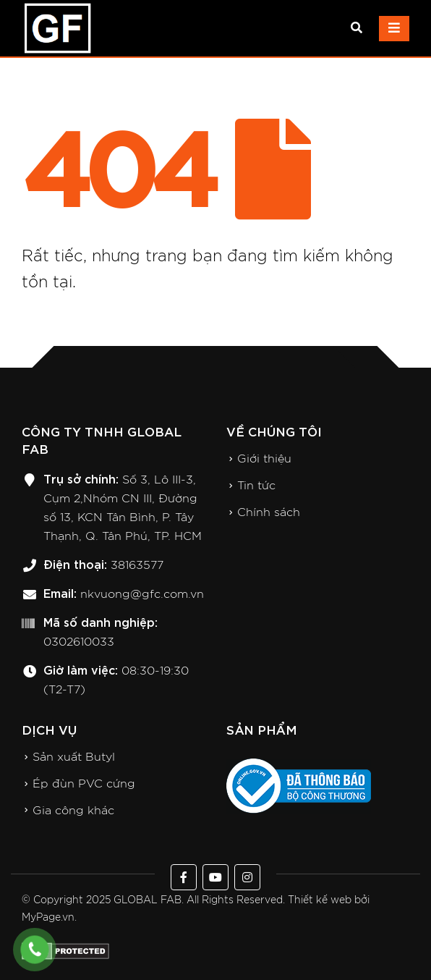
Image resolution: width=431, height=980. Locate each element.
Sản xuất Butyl (74, 757)
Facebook (184, 877)
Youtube (215, 877)
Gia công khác (73, 811)
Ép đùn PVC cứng (84, 784)
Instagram (247, 877)
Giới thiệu (264, 459)
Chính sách (269, 512)
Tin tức (256, 486)
